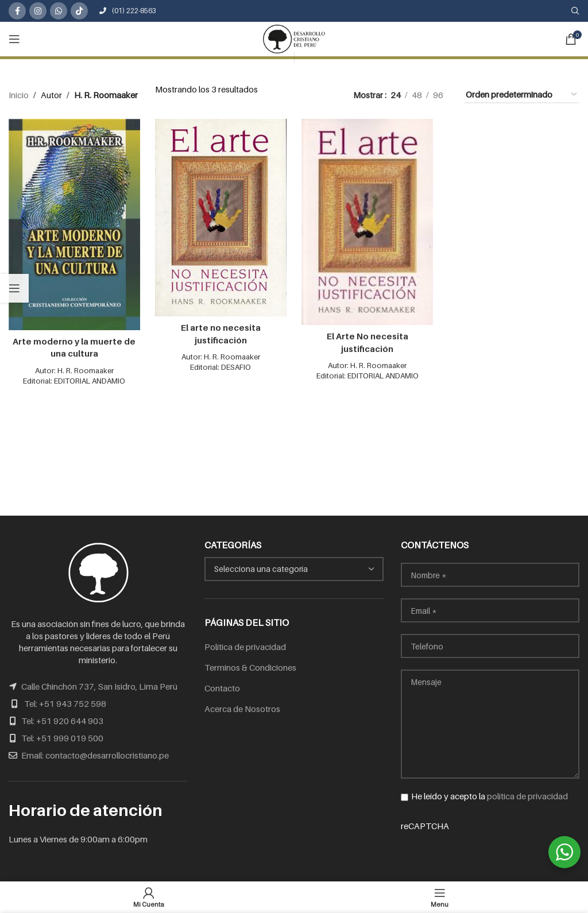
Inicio (19, 95)
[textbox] (294, 569)
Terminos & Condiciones (250, 667)
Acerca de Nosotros (242, 709)
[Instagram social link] (38, 11)
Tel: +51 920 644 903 (62, 721)
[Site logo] (294, 38)
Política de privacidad (245, 647)
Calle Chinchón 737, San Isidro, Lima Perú (99, 686)
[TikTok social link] (79, 11)
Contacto (222, 688)
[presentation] (488, 854)
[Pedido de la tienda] (522, 95)
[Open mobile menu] (14, 39)
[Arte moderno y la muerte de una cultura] (73, 223)
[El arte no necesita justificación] (220, 216)
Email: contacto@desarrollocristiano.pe (95, 755)
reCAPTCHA (490, 849)
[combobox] (294, 569)
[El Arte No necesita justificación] (367, 221)
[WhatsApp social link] (59, 11)
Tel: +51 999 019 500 (62, 738)
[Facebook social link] (17, 11)
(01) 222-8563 (128, 11)
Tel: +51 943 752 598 (65, 703)
